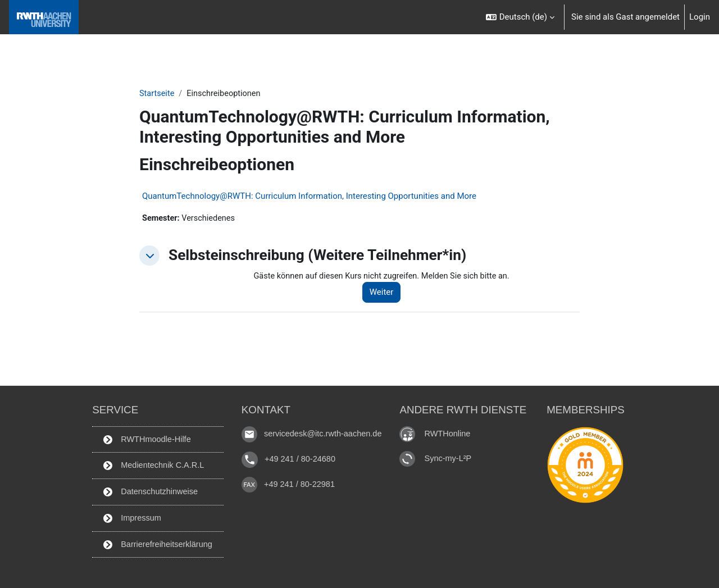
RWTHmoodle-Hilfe (144, 437)
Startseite (158, 94)
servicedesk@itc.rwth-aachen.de (324, 431)
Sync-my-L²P (452, 455)
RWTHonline (452, 430)
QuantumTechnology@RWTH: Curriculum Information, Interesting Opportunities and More (309, 197)
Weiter (386, 294)
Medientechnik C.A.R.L (151, 464)
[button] (520, 17)
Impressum (129, 517)
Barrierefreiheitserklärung (156, 544)
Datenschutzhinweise (148, 490)
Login (700, 17)
